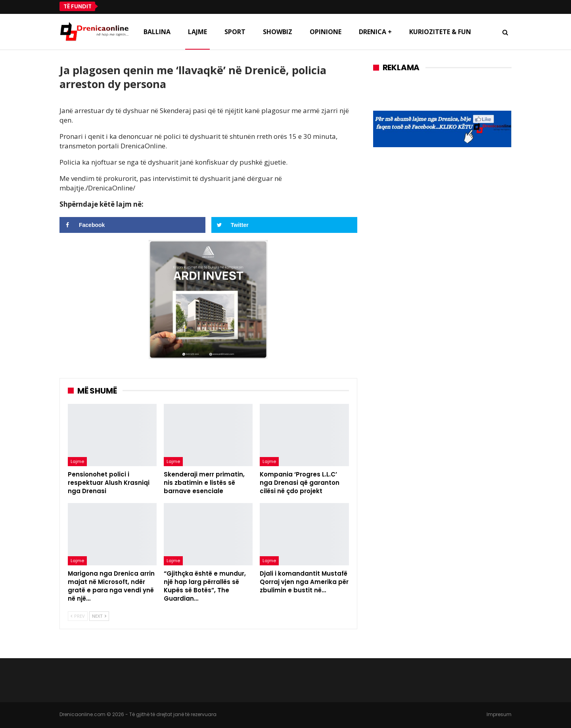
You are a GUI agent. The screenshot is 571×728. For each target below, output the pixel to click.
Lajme (197, 32)
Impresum (499, 714)
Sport (235, 32)
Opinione (326, 32)
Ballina (157, 32)
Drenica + (375, 32)
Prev (78, 616)
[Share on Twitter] (284, 225)
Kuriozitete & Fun (440, 32)
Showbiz (278, 32)
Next (99, 616)
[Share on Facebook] (132, 225)
